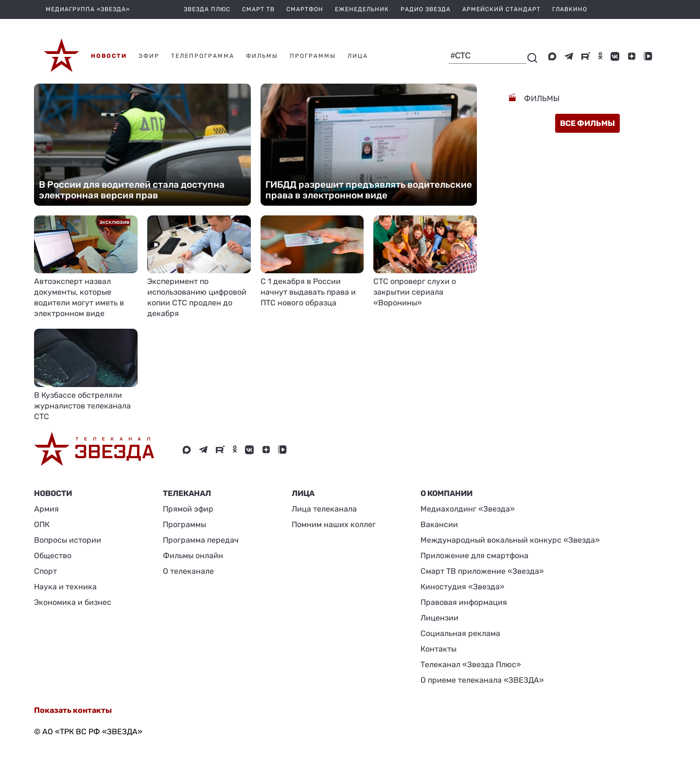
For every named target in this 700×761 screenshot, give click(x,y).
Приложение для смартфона (474, 556)
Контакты (438, 649)
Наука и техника (65, 587)
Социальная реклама (460, 633)
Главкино (570, 9)
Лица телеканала (324, 509)
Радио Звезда (426, 9)
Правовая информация (464, 602)
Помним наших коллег (334, 524)
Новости (53, 493)
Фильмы (541, 98)
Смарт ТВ (258, 9)
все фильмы (587, 123)
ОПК (42, 524)
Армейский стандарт (501, 9)
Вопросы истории (68, 540)
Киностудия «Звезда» (463, 587)
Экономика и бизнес (73, 602)
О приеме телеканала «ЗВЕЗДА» (482, 680)
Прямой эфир (188, 509)
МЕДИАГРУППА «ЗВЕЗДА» (88, 9)
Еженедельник (362, 9)
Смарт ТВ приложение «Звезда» (482, 571)
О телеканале (188, 571)
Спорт (45, 571)
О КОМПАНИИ (446, 493)
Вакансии (439, 524)
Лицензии (439, 618)
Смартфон (305, 9)
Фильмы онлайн (193, 556)
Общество (53, 556)
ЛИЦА (303, 493)
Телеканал (187, 493)
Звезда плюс (207, 9)
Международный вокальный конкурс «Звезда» (510, 540)
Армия (46, 509)
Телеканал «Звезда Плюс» (471, 664)
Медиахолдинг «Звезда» (468, 509)
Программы (184, 524)
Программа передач (201, 540)
